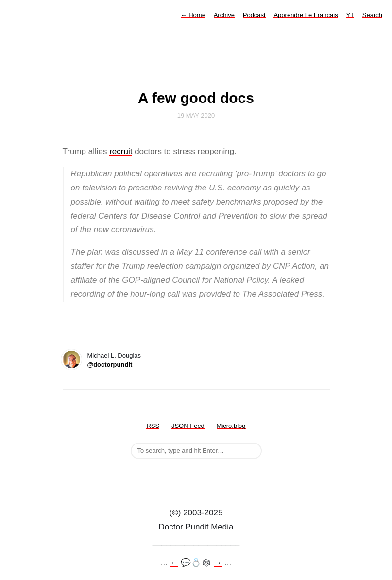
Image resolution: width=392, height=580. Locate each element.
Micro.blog (231, 426)
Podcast (254, 15)
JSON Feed (188, 426)
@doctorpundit (110, 365)
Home (193, 15)
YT (350, 15)
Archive (224, 15)
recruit (121, 151)
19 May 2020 (196, 115)
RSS (153, 426)
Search (372, 15)
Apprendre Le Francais (306, 15)
